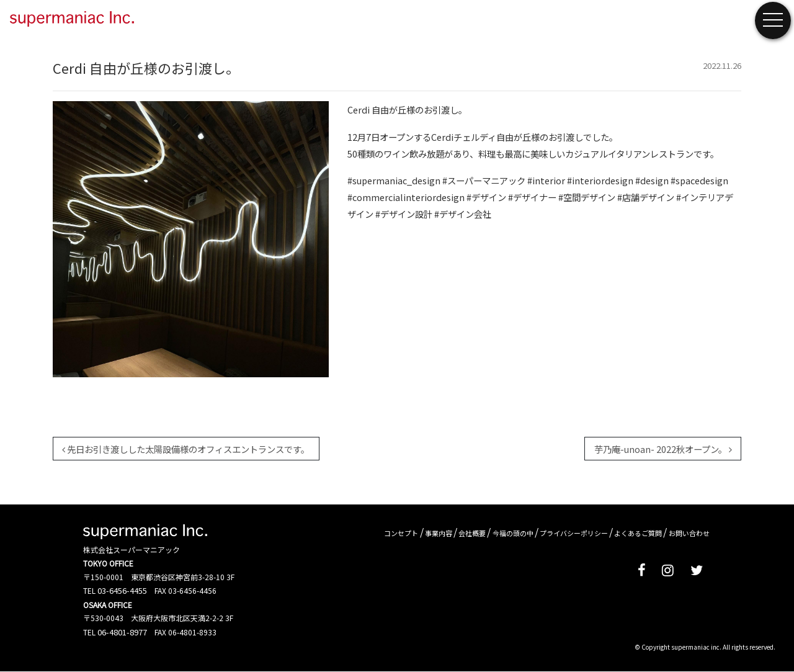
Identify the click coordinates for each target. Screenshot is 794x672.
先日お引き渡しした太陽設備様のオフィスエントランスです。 (186, 449)
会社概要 (472, 533)
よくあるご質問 (638, 533)
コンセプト (401, 533)
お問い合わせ (689, 533)
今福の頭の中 (513, 533)
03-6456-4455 (122, 590)
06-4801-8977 (122, 632)
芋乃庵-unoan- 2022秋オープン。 (663, 449)
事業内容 (439, 533)
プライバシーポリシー (574, 533)
